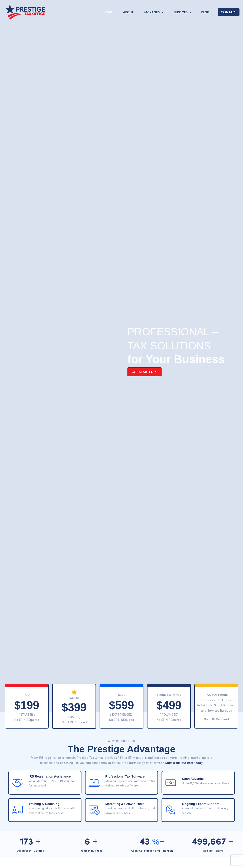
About (128, 12)
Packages (153, 12)
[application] (161, 12)
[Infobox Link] (27, 707)
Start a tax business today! (184, 763)
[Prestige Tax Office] (26, 12)
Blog (205, 12)
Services (182, 12)
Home (108, 12)
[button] (229, 12)
